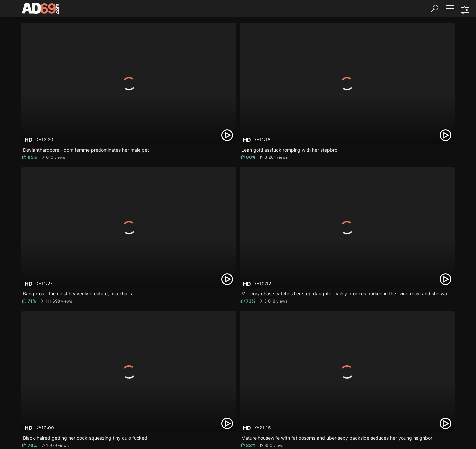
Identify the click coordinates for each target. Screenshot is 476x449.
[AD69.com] (41, 10)
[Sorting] (464, 10)
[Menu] (450, 8)
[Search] (435, 8)
